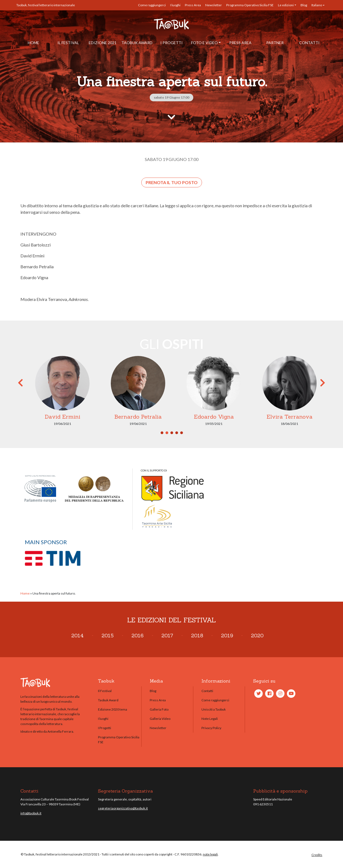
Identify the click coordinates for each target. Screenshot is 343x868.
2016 (137, 636)
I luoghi (175, 5)
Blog (304, 5)
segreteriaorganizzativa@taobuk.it (123, 808)
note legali (210, 854)
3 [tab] (172, 433)
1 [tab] (162, 433)
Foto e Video (204, 43)
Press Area (193, 5)
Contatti (309, 43)
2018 (197, 636)
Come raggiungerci (152, 5)
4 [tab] (177, 433)
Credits (317, 855)
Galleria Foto (159, 709)
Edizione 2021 (103, 43)
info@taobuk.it (31, 813)
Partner (275, 43)
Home (33, 43)
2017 (167, 636)
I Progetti (171, 43)
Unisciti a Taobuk (214, 709)
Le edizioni (286, 5)
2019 (227, 636)
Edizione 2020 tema (113, 709)
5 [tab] (182, 433)
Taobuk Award (137, 43)
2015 (108, 636)
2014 (77, 636)
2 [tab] (167, 433)
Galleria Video (160, 719)
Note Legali (210, 719)
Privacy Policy (211, 728)
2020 (257, 636)
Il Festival (68, 43)
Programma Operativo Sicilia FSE (250, 5)
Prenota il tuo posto (172, 182)
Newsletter (214, 5)
